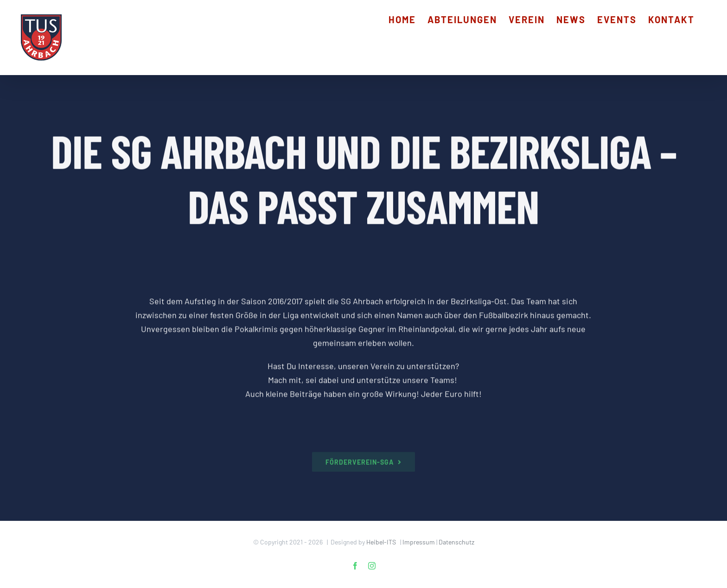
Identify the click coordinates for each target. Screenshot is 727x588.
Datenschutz (456, 542)
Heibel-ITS (381, 542)
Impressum (419, 542)
